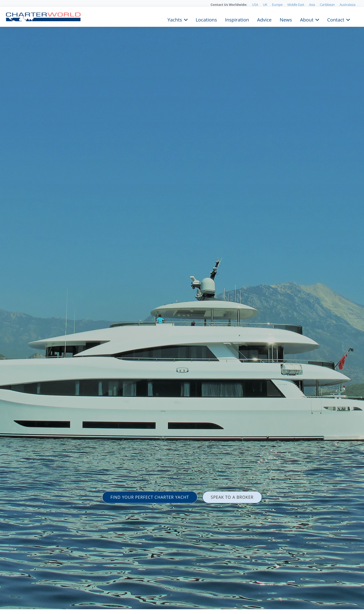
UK (265, 5)
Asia (312, 5)
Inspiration (237, 19)
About (307, 19)
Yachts (175, 19)
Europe (277, 5)
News (286, 19)
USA (255, 5)
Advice (264, 19)
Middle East (296, 5)
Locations (206, 19)
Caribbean (327, 5)
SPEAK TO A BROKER (232, 497)
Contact (336, 19)
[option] (182, 307)
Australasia (348, 5)
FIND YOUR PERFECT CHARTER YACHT (150, 497)
